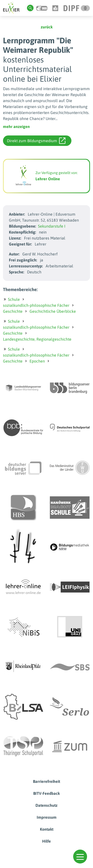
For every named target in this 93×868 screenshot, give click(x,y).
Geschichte (13, 311)
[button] (80, 857)
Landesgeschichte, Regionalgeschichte (37, 339)
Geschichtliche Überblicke (53, 311)
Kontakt (47, 829)
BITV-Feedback (46, 793)
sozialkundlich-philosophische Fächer (36, 305)
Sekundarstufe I (52, 226)
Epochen (37, 361)
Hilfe (46, 841)
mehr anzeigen (16, 126)
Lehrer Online (48, 179)
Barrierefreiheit (46, 781)
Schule (14, 299)
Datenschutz (46, 805)
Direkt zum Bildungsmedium (36, 141)
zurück (47, 27)
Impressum (47, 817)
